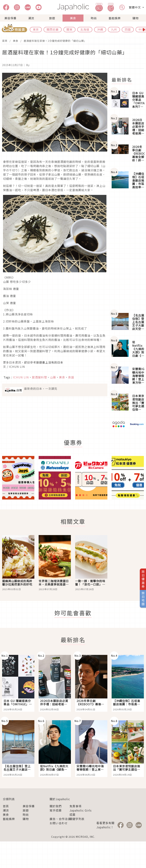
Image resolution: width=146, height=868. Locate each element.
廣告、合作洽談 (60, 819)
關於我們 (56, 806)
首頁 (5, 41)
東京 (36, 29)
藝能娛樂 (115, 18)
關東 (69, 29)
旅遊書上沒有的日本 (50, 362)
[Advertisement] (128, 251)
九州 (114, 29)
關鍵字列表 (77, 819)
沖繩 (100, 29)
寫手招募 (56, 810)
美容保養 (10, 18)
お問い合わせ (59, 823)
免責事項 (75, 806)
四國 (128, 29)
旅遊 (52, 18)
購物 (136, 18)
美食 (73, 18)
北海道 (85, 29)
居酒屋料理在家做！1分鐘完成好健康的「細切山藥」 (55, 41)
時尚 (94, 18)
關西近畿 (53, 29)
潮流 (31, 18)
